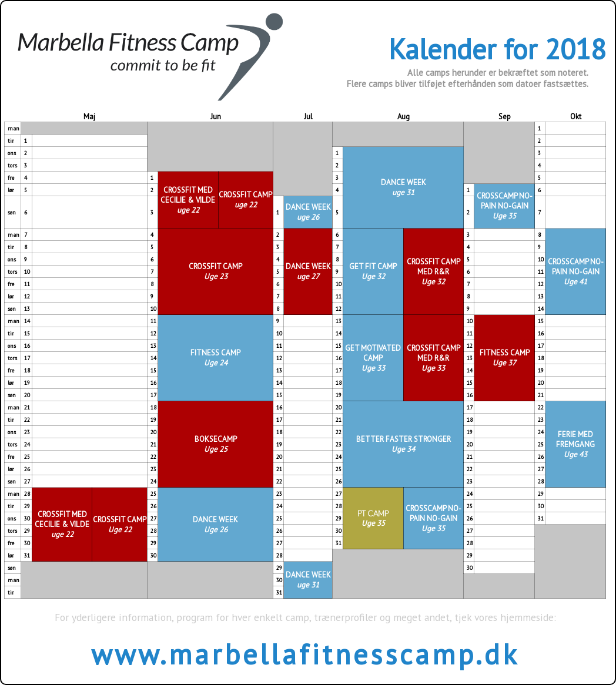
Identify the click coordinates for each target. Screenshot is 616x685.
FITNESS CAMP (215, 358)
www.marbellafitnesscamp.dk (305, 654)
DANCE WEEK (404, 187)
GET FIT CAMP (373, 271)
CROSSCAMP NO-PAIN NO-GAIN (505, 206)
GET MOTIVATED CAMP (373, 358)
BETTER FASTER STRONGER (404, 444)
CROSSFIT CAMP (245, 200)
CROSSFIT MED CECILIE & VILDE (188, 200)
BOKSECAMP (216, 444)
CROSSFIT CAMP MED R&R (433, 272)
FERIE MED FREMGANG (575, 444)
